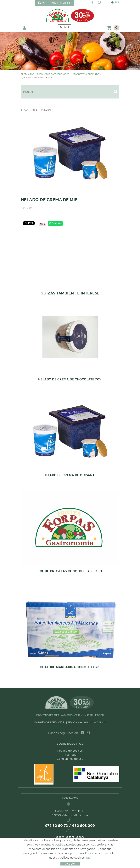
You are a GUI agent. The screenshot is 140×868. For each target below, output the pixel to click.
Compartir (55, 223)
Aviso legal (70, 755)
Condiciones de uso (70, 759)
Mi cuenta (24, 28)
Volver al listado (36, 110)
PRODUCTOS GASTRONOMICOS (53, 74)
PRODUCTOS (27, 74)
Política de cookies (70, 751)
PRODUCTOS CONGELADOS (87, 74)
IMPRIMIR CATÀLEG (55, 3)
